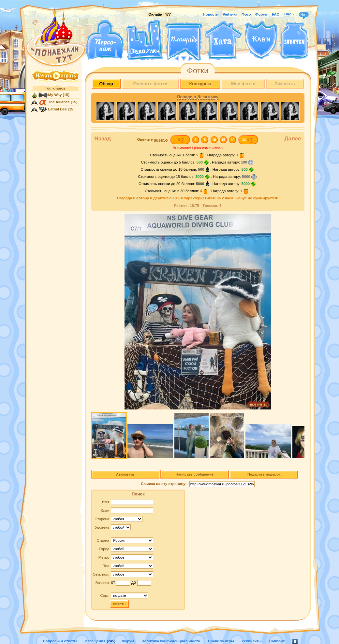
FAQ (276, 14)
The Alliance (59, 102)
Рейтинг (230, 14)
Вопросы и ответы (60, 641)
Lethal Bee (58, 109)
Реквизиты (251, 641)
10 (214, 140)
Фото (246, 14)
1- (180, 140)
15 (223, 140)
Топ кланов (55, 88)
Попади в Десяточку (198, 97)
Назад (103, 139)
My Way (55, 95)
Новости (211, 14)
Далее (293, 139)
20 (232, 140)
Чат (304, 15)
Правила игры (221, 641)
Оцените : (153, 140)
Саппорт (277, 641)
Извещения (95, 641)
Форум (261, 14)
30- (248, 140)
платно (160, 139)
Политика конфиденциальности (171, 641)
